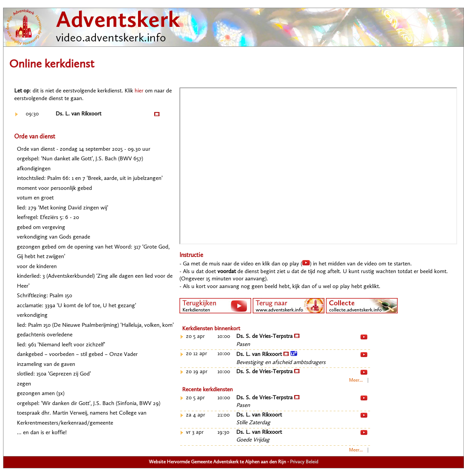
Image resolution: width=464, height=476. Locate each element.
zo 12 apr (197, 354)
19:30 (223, 432)
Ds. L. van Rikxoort (78, 114)
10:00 (224, 337)
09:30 (32, 114)
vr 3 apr (195, 432)
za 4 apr (196, 415)
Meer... (356, 380)
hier (139, 91)
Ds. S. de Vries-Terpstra (268, 337)
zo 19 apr (197, 372)
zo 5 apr (195, 337)
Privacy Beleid (304, 462)
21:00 (224, 415)
